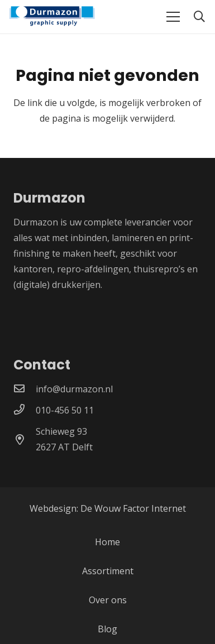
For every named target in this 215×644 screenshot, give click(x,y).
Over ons (108, 600)
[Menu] (173, 17)
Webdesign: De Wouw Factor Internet (108, 508)
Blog (107, 629)
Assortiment (108, 571)
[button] (199, 17)
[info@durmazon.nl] (25, 389)
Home (107, 542)
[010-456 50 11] (25, 410)
